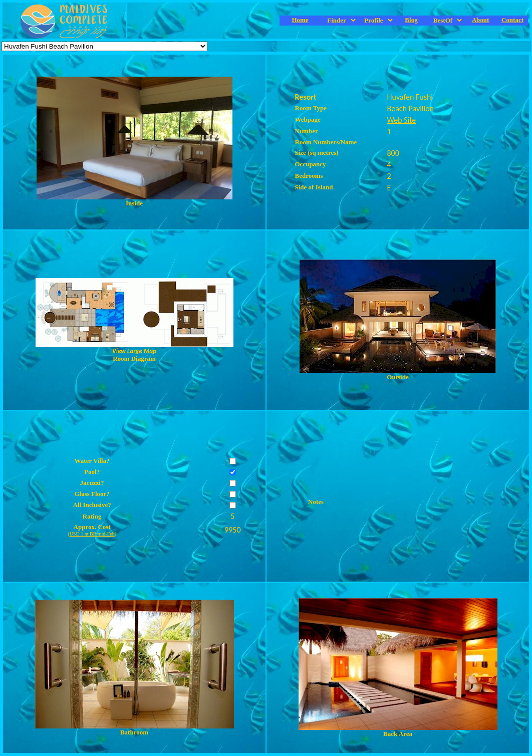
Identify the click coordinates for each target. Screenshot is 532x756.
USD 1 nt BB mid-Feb (92, 534)
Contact (512, 20)
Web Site (402, 120)
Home (300, 20)
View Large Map (134, 351)
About (481, 20)
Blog (411, 20)
